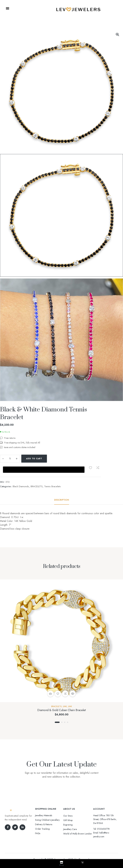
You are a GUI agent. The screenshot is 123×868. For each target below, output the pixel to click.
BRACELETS (37, 476)
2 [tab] (62, 712)
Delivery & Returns (44, 814)
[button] (7, 8)
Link (65, 696)
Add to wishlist (52, 459)
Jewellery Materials (44, 805)
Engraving (68, 814)
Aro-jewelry (60, 849)
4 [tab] (68, 712)
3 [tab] (65, 712)
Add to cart (34, 459)
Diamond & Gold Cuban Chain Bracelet (62, 700)
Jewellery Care (70, 819)
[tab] (62, 490)
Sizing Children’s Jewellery (47, 810)
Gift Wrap (68, 810)
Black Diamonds (21, 476)
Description (62, 490)
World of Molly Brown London (78, 823)
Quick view (73, 683)
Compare (59, 459)
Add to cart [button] (50, 683)
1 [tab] (57, 712)
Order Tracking (42, 819)
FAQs (38, 823)
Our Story (68, 806)
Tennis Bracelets (52, 476)
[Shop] (61, 862)
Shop (61, 865)
